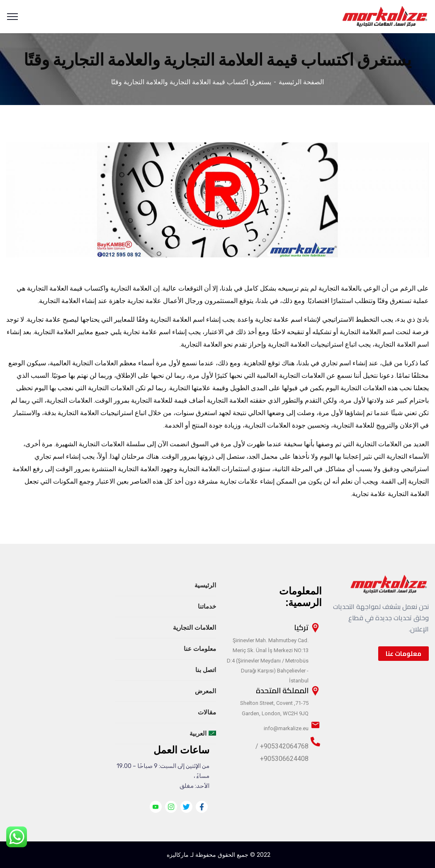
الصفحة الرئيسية (301, 82)
